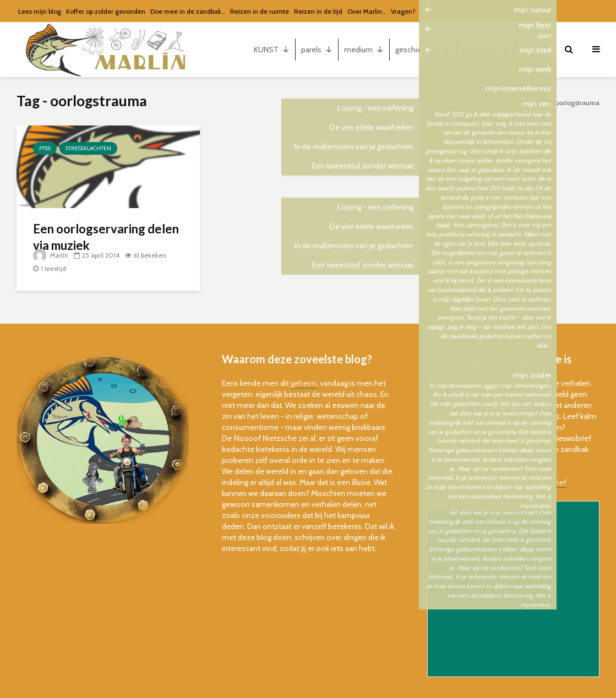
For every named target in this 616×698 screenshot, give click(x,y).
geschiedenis (423, 50)
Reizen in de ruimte (260, 11)
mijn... (536, 50)
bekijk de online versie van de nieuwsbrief (497, 482)
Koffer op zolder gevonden (106, 11)
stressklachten (88, 148)
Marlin (51, 255)
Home (539, 103)
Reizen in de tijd (318, 11)
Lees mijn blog (40, 11)
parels (317, 50)
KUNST (272, 50)
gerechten (486, 50)
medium (364, 50)
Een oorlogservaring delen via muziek (106, 237)
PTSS (45, 148)
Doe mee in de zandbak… (188, 11)
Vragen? (403, 11)
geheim (304, 383)
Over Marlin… (367, 11)
